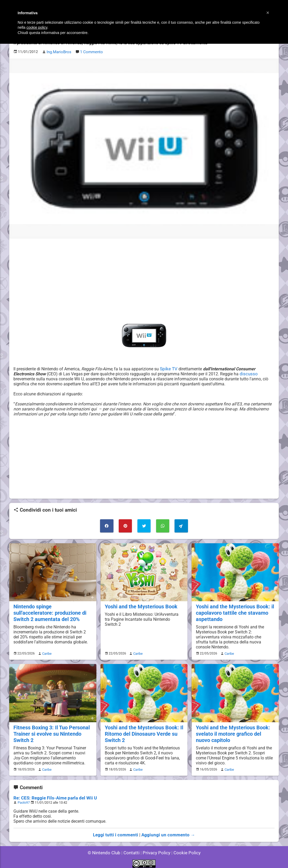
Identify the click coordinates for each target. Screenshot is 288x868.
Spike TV (169, 368)
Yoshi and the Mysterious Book (140, 605)
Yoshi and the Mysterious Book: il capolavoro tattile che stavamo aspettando (234, 611)
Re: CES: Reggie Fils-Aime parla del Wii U (52, 795)
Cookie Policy (185, 849)
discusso (226, 373)
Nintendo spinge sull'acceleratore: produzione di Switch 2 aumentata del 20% (52, 611)
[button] (268, 13)
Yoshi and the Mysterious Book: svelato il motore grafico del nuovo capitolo (235, 731)
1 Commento (90, 52)
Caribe (46, 652)
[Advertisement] (144, 279)
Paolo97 (24, 799)
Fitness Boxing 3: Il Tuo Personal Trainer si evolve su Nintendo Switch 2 (51, 731)
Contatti (132, 849)
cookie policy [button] (37, 27)
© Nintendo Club (106, 849)
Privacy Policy (156, 849)
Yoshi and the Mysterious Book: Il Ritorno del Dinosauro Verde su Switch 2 (143, 731)
